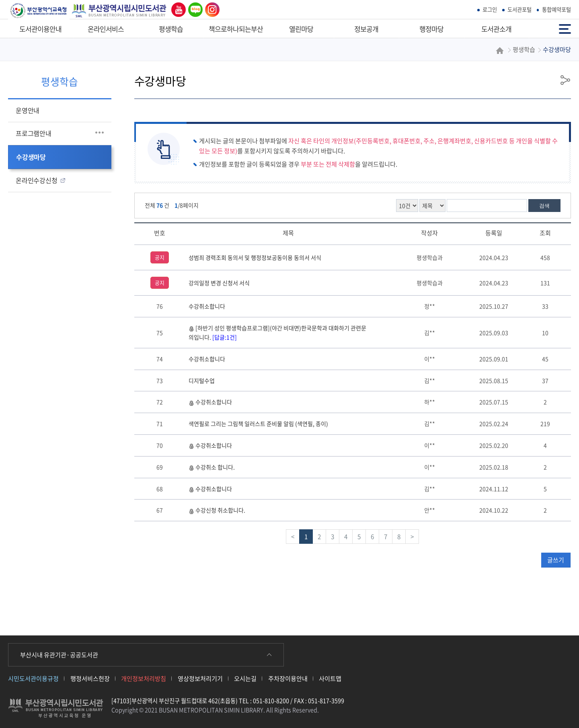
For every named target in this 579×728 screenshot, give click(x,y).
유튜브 (177, 10)
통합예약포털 (556, 9)
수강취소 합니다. (212, 467)
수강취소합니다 (207, 306)
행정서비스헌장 (90, 678)
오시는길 (245, 678)
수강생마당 (31, 157)
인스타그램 (210, 10)
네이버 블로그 (194, 10)
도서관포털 (519, 9)
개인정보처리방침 (144, 678)
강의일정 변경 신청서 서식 (219, 283)
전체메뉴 (565, 28)
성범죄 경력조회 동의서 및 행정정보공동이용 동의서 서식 (255, 257)
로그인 (490, 9)
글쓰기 (556, 560)
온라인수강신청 (37, 180)
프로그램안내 (34, 133)
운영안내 (28, 110)
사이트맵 (330, 678)
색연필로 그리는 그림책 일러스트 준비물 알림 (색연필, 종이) (258, 424)
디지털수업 (202, 380)
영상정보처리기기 (200, 678)
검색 (544, 206)
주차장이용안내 (288, 678)
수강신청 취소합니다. (217, 510)
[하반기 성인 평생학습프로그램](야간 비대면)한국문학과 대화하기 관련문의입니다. (277, 332)
